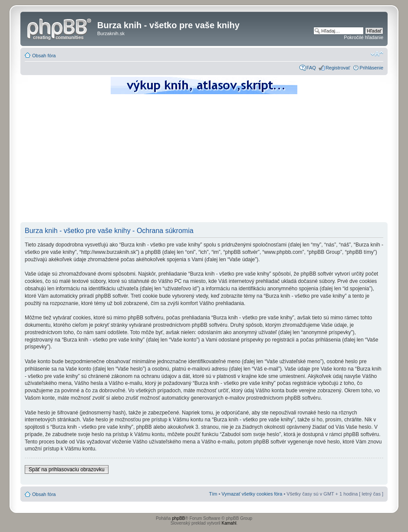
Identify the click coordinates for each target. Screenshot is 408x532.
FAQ (311, 68)
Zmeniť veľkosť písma (377, 54)
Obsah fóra (44, 56)
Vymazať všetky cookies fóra (252, 494)
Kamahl (229, 523)
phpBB (178, 518)
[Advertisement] (204, 161)
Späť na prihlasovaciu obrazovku (67, 470)
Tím (213, 494)
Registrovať (338, 68)
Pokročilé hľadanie (364, 37)
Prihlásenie (372, 68)
